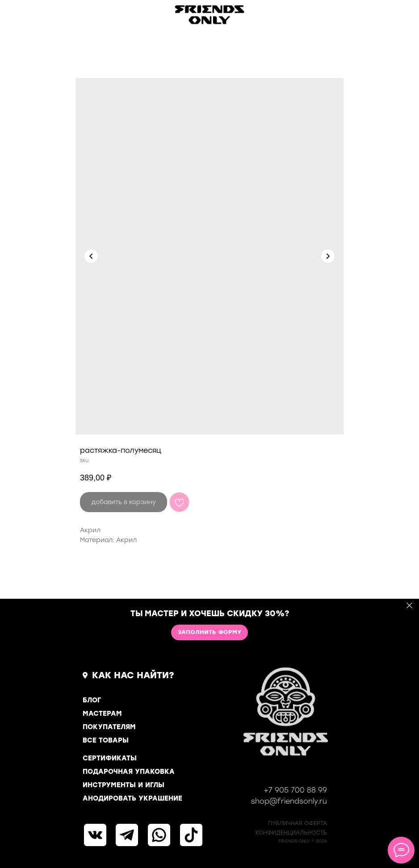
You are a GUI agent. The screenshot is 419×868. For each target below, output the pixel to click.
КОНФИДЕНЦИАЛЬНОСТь (291, 833)
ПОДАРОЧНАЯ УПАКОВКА (129, 772)
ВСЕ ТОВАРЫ (106, 740)
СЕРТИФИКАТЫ (110, 758)
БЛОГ (92, 700)
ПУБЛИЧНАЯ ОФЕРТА (297, 823)
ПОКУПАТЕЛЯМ (109, 727)
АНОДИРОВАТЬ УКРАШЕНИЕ (132, 798)
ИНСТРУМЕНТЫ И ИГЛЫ (124, 785)
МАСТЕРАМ (102, 714)
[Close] (409, 605)
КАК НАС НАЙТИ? (133, 675)
